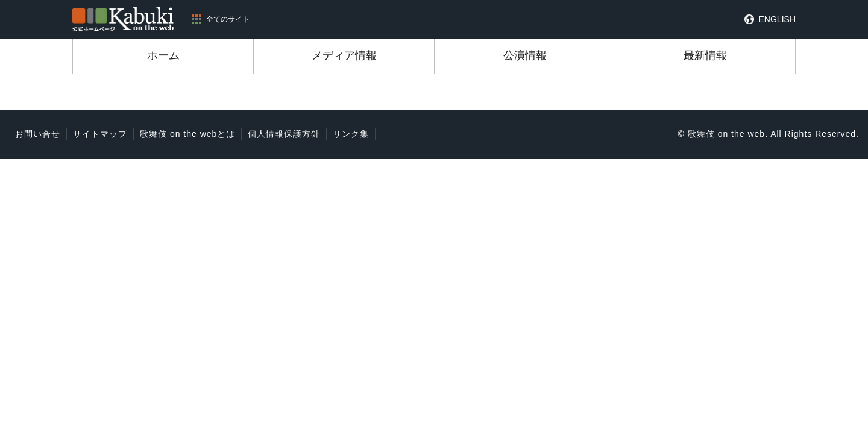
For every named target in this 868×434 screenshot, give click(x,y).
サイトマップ (100, 134)
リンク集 (351, 134)
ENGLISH (777, 19)
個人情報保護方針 (284, 134)
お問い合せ (38, 134)
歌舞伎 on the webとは (187, 134)
